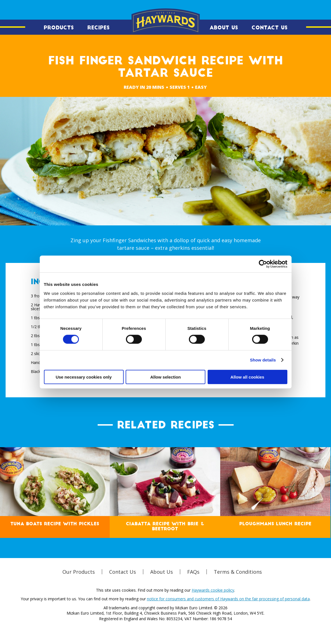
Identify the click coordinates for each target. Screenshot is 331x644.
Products (59, 28)
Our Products (79, 572)
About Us (224, 28)
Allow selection (165, 377)
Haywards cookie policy (213, 590)
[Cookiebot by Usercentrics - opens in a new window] (263, 264)
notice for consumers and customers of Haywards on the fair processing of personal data (228, 599)
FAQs (193, 572)
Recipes (98, 28)
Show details (263, 360)
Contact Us (270, 28)
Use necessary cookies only (84, 377)
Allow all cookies (247, 377)
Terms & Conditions (238, 572)
